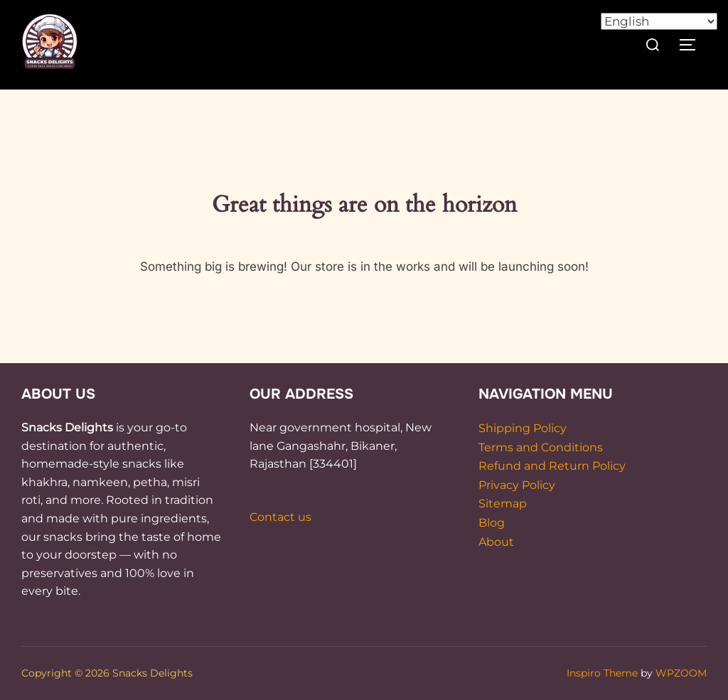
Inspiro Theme (602, 673)
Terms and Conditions (541, 447)
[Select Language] (659, 21)
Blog (492, 523)
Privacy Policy (517, 485)
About (496, 542)
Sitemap (503, 504)
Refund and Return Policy (552, 466)
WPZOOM (681, 673)
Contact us (280, 517)
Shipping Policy (523, 428)
